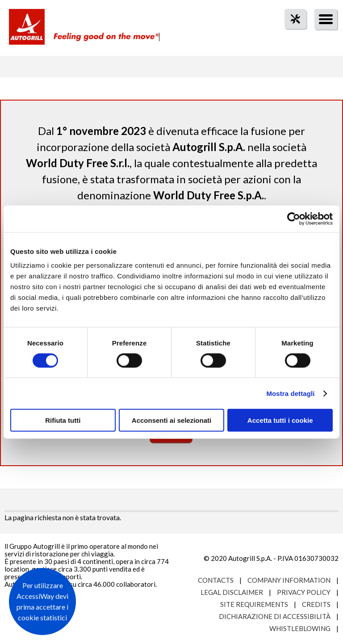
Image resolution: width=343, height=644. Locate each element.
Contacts (216, 580)
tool (291, 35)
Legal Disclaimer (232, 592)
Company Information (289, 580)
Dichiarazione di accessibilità (275, 616)
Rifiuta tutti (63, 420)
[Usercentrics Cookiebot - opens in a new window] (294, 219)
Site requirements (254, 604)
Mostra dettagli (290, 393)
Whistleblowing (300, 628)
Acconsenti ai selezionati (171, 420)
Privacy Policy (304, 592)
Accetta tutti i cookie (280, 420)
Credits (316, 604)
